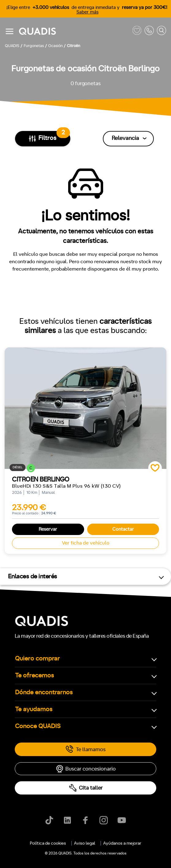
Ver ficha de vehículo (86, 543)
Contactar (123, 529)
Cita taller (86, 788)
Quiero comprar (37, 659)
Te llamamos (85, 749)
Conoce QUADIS (38, 726)
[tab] (51, 860)
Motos (81, 860)
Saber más (87, 12)
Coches (51, 860)
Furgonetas (116, 860)
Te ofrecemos (35, 676)
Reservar (48, 529)
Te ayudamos (34, 709)
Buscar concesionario (86, 769)
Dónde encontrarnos (44, 692)
